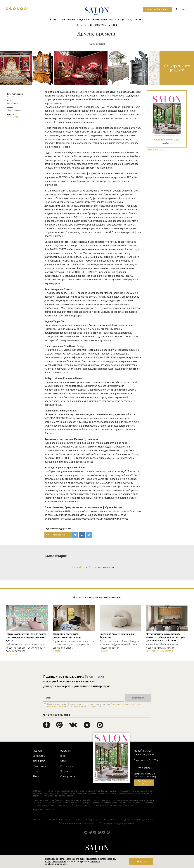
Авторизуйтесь (78, 567)
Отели (88, 25)
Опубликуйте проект (158, 9)
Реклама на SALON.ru (156, 150)
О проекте (38, 819)
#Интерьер (151, 651)
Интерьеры (68, 20)
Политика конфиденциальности (118, 823)
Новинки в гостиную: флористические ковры (67, 635)
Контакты (110, 819)
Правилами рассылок (91, 707)
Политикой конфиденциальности (63, 707)
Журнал (140, 20)
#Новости (57, 651)
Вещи (121, 20)
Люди (130, 20)
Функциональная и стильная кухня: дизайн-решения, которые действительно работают (166, 637)
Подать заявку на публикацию (138, 819)
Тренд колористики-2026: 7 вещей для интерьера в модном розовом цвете (26, 637)
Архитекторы (99, 20)
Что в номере (144, 768)
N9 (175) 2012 (13, 117)
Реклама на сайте (60, 819)
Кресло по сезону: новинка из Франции (117, 635)
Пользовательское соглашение (76, 823)
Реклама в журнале (87, 819)
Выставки (66, 751)
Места (112, 20)
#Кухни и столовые (165, 651)
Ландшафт (83, 20)
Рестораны (100, 25)
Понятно (141, 862)
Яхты (79, 25)
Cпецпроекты (68, 776)
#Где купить (11, 654)
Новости (55, 20)
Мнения (113, 25)
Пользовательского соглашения (126, 704)
